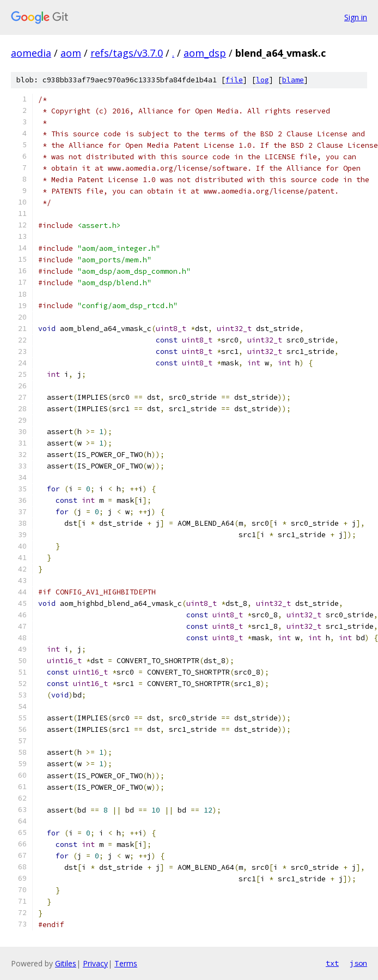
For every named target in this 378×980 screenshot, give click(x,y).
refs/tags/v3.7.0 (127, 53)
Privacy (95, 963)
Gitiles (66, 963)
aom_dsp (205, 53)
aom (71, 53)
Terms (126, 963)
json (358, 963)
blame (293, 80)
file (234, 80)
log (263, 80)
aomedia (31, 53)
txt (332, 963)
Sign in (356, 17)
